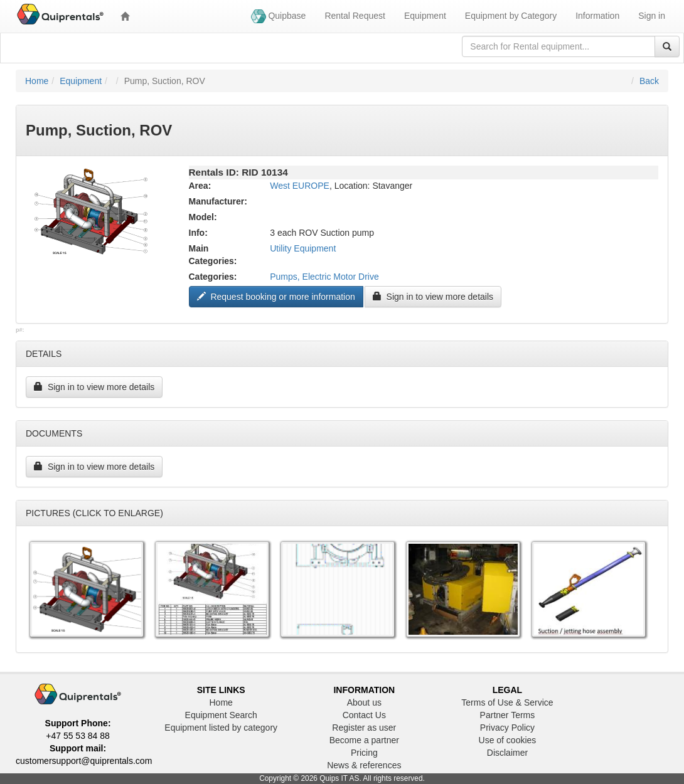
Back (649, 81)
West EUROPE (300, 186)
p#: (20, 330)
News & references (364, 765)
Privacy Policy (507, 728)
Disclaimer (507, 753)
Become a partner (364, 740)
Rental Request (355, 16)
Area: (200, 186)
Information (597, 16)
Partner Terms (508, 715)
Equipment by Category (511, 16)
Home (37, 81)
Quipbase (279, 16)
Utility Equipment (303, 248)
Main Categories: (213, 255)
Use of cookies (508, 740)
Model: (203, 217)
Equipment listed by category (221, 728)
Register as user (364, 728)
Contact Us (364, 715)
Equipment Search (221, 715)
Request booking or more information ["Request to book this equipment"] (276, 297)
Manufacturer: (218, 201)
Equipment (425, 16)
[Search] (667, 46)
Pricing (364, 753)
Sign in (652, 16)
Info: (198, 233)
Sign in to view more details (433, 297)
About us (364, 702)
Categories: (213, 277)
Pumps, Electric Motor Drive (324, 277)
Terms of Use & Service (507, 702)
